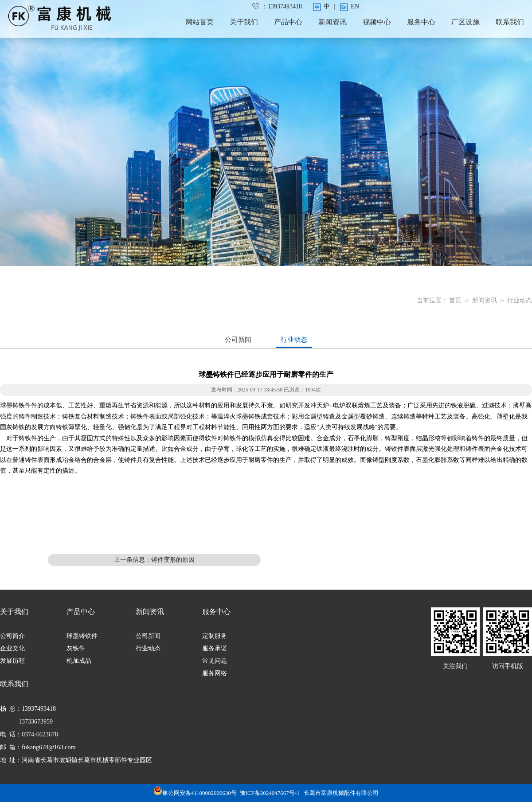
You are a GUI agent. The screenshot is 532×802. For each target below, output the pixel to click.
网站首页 (199, 22)
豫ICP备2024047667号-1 (270, 793)
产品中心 (288, 22)
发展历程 (12, 661)
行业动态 (520, 300)
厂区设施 (465, 22)
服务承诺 (215, 648)
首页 (455, 300)
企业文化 (12, 648)
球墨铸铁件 (82, 636)
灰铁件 (76, 648)
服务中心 (421, 22)
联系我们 (510, 22)
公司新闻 (238, 340)
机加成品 (79, 661)
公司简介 (12, 636)
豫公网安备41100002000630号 (195, 793)
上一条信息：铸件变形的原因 (154, 560)
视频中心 (377, 22)
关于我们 (244, 22)
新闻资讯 (332, 22)
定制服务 (215, 636)
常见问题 (215, 661)
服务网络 (215, 673)
